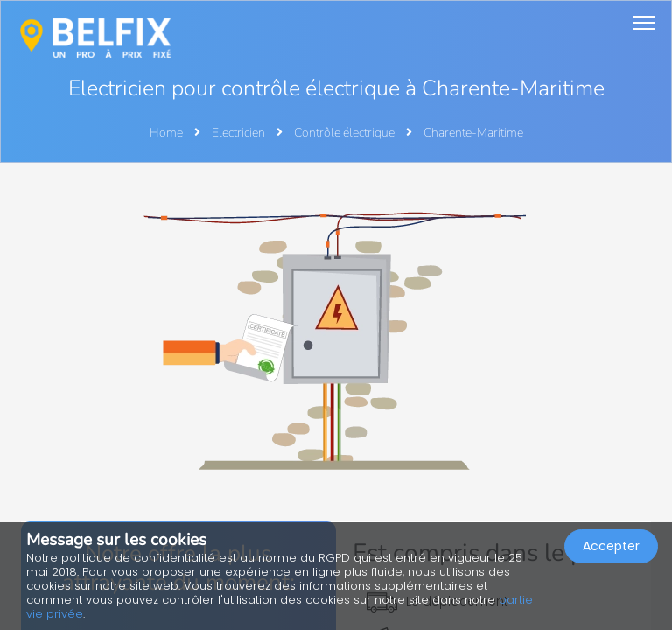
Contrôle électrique (346, 133)
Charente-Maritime (473, 133)
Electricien (240, 133)
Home (166, 133)
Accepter (611, 546)
